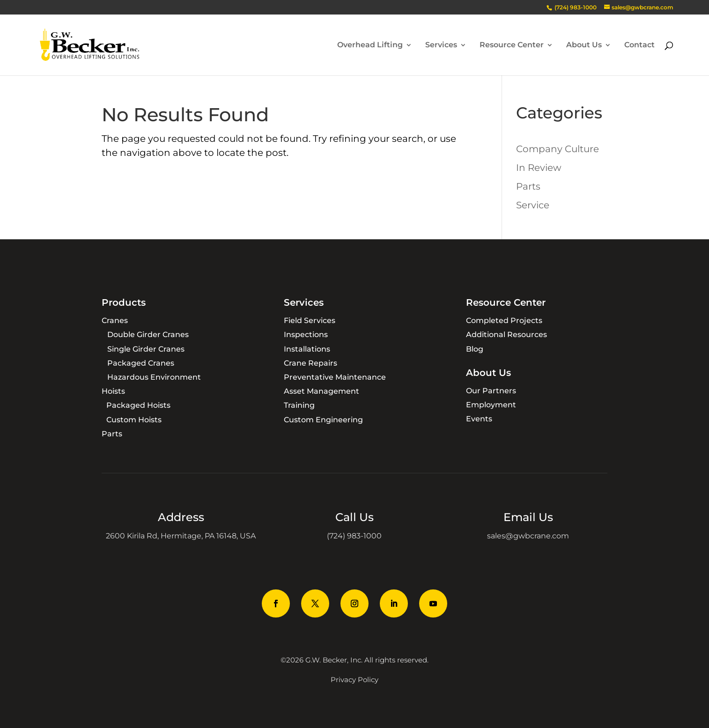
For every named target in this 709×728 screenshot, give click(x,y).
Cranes (115, 320)
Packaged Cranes (141, 363)
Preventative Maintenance (335, 377)
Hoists (113, 391)
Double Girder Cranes (148, 335)
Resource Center (512, 45)
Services (441, 45)
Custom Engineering (323, 420)
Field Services (310, 320)
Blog (475, 349)
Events (479, 419)
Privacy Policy (354, 680)
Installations (307, 349)
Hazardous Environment (154, 377)
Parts (528, 186)
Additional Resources (506, 335)
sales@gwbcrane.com (528, 536)
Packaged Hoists (138, 405)
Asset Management (321, 391)
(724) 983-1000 (354, 536)
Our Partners (491, 391)
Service (533, 205)
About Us (584, 45)
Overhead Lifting (370, 45)
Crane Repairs (310, 363)
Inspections (306, 335)
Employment (491, 405)
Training (299, 405)
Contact (639, 45)
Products (124, 302)
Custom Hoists (134, 420)
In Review (539, 168)
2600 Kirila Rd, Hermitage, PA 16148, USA (181, 536)
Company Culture (558, 149)
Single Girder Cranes (146, 349)
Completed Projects (504, 320)
